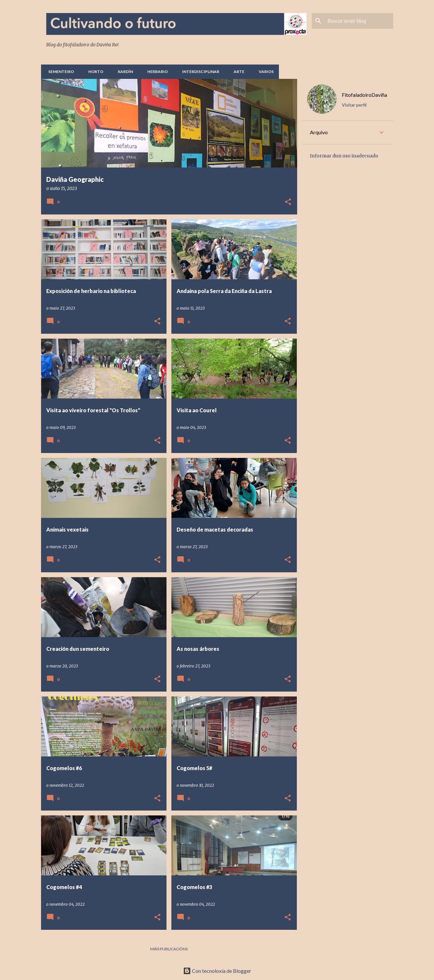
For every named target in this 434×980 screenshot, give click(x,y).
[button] (288, 202)
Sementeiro (59, 72)
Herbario (156, 72)
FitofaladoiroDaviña (364, 95)
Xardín (123, 72)
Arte (237, 72)
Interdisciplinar (199, 72)
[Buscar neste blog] (359, 21)
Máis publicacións (169, 949)
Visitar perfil (354, 105)
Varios (264, 72)
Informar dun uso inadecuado (344, 156)
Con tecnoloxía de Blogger (217, 971)
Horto (94, 72)
